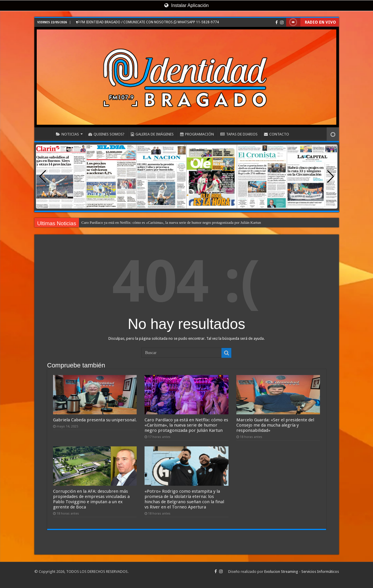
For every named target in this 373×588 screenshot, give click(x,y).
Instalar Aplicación (186, 5)
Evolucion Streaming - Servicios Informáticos (302, 572)
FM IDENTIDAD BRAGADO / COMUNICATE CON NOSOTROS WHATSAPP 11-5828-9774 (147, 22)
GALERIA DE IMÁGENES (152, 134)
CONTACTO (277, 134)
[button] (331, 177)
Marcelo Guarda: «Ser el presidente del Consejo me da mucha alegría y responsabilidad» (275, 425)
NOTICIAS (67, 134)
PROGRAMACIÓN (197, 134)
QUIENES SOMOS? (106, 134)
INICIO (45, 133)
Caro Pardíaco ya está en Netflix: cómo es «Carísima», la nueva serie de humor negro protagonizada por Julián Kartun (171, 222)
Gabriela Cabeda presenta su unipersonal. (95, 420)
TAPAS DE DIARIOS (239, 134)
